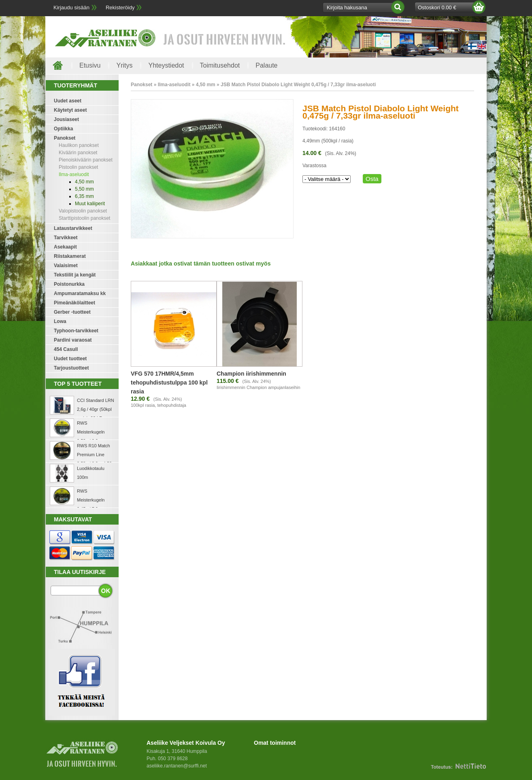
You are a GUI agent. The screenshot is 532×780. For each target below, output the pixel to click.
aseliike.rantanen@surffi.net (177, 766)
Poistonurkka (69, 284)
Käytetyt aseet (70, 110)
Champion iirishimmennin (251, 374)
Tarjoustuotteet (71, 368)
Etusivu (90, 65)
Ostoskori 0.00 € (437, 7)
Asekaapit (65, 247)
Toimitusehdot (220, 65)
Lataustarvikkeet (73, 228)
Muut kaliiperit (90, 204)
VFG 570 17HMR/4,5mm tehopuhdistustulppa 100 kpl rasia (169, 383)
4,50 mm (84, 182)
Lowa (60, 321)
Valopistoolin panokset (83, 211)
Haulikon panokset (79, 145)
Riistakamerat (70, 256)
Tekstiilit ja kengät (75, 275)
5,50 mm (84, 189)
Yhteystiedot (166, 65)
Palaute (266, 65)
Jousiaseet (66, 119)
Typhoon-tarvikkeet (76, 331)
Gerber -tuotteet (72, 312)
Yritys (124, 65)
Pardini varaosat (73, 340)
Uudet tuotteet (70, 359)
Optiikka (63, 129)
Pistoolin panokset (78, 167)
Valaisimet (66, 266)
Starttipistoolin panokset (84, 218)
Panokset (65, 138)
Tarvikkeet (66, 238)
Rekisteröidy (120, 7)
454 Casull (66, 349)
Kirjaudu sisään (71, 7)
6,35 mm (84, 196)
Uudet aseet (68, 101)
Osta (372, 179)
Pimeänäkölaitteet (74, 303)
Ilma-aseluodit (74, 174)
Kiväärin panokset (78, 153)
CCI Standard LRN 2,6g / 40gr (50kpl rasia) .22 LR (96, 409)
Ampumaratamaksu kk (80, 293)
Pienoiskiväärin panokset (86, 160)
